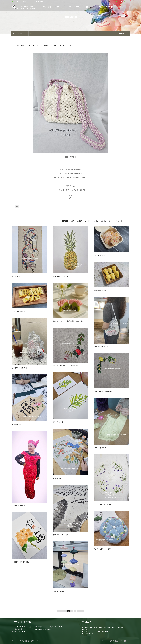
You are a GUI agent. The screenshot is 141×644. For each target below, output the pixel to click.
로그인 (127, 2)
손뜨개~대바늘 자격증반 (100, 448)
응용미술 (88, 221)
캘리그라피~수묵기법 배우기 (61, 535)
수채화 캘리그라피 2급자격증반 (21, 562)
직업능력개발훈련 (74, 7)
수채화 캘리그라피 (58, 422)
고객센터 (122, 7)
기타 (126, 221)
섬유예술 (72, 221)
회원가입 (119, 2)
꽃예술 (111, 221)
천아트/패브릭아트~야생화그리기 (102, 504)
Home (104, 641)
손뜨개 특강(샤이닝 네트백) (101, 347)
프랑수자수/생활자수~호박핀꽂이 (102, 549)
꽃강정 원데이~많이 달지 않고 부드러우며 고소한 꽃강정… (69, 321)
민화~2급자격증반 (58, 478)
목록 (17, 206)
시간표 (100, 7)
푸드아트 (96, 221)
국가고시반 (119, 221)
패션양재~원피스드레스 (19, 506)
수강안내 (89, 7)
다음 (78, 611)
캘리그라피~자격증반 (18, 424)
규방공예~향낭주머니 (59, 591)
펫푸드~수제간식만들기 (100, 255)
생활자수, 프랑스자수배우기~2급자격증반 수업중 (66, 366)
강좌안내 (60, 7)
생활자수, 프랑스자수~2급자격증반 (103, 391)
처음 (59, 611)
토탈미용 (103, 221)
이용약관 (124, 641)
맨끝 (82, 611)
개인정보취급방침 (114, 641)
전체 (31, 34)
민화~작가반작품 (17, 276)
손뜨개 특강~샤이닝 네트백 (19, 368)
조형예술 (80, 221)
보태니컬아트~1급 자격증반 (60, 276)
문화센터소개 (47, 7)
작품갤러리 (110, 7)
